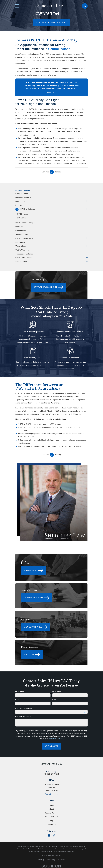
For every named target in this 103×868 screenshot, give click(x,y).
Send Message (51, 746)
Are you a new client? (24, 708)
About (51, 809)
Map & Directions (51, 794)
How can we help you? (24, 717)
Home (51, 805)
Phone (18, 700)
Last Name (57, 691)
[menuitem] (51, 194)
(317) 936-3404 (51, 774)
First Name (20, 691)
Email (55, 700)
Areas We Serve (51, 817)
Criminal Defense (51, 813)
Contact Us (51, 825)
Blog (51, 821)
